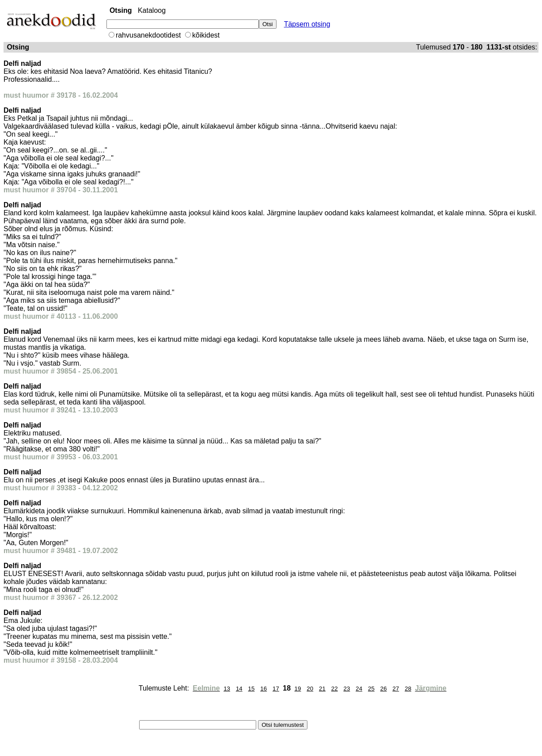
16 (263, 689)
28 (408, 689)
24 (359, 689)
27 (396, 689)
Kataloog (152, 10)
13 (227, 689)
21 (322, 689)
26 (384, 689)
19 (298, 689)
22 (335, 689)
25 (371, 689)
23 (347, 689)
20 (310, 689)
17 (276, 689)
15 (252, 689)
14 (239, 689)
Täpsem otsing (307, 24)
